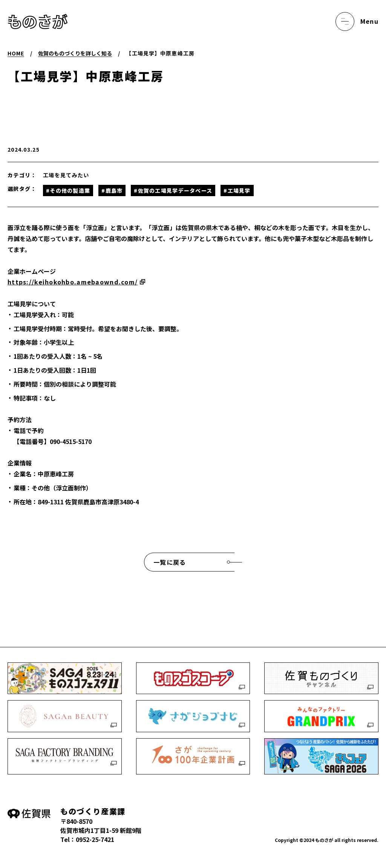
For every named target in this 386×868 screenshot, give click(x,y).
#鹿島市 (112, 190)
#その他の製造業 (68, 190)
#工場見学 (237, 190)
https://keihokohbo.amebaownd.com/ (73, 282)
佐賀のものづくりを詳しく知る (75, 53)
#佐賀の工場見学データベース (173, 190)
